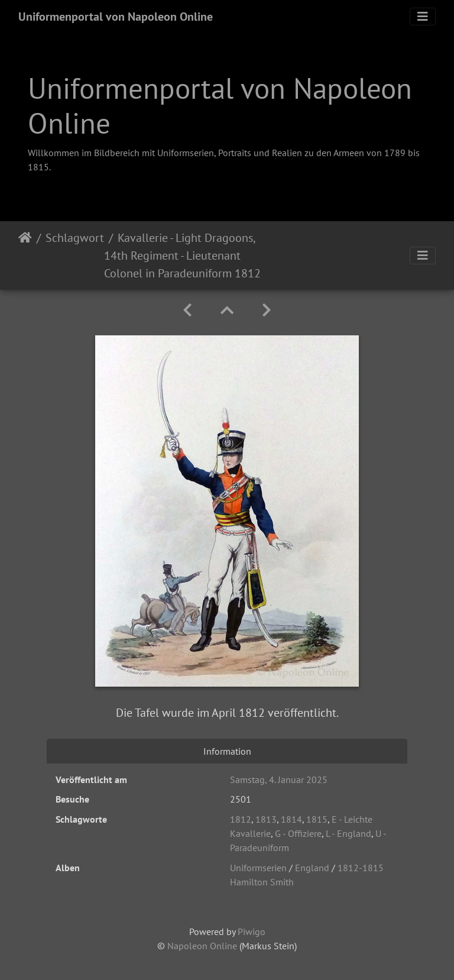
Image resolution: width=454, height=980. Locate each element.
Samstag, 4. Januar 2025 (279, 780)
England (312, 868)
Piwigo (252, 932)
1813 (266, 819)
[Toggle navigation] (423, 17)
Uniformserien (258, 868)
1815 (317, 819)
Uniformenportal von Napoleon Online (116, 17)
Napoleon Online (202, 946)
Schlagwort (75, 238)
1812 (241, 819)
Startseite (25, 255)
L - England (348, 833)
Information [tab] (227, 751)
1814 (291, 819)
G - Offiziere (298, 833)
